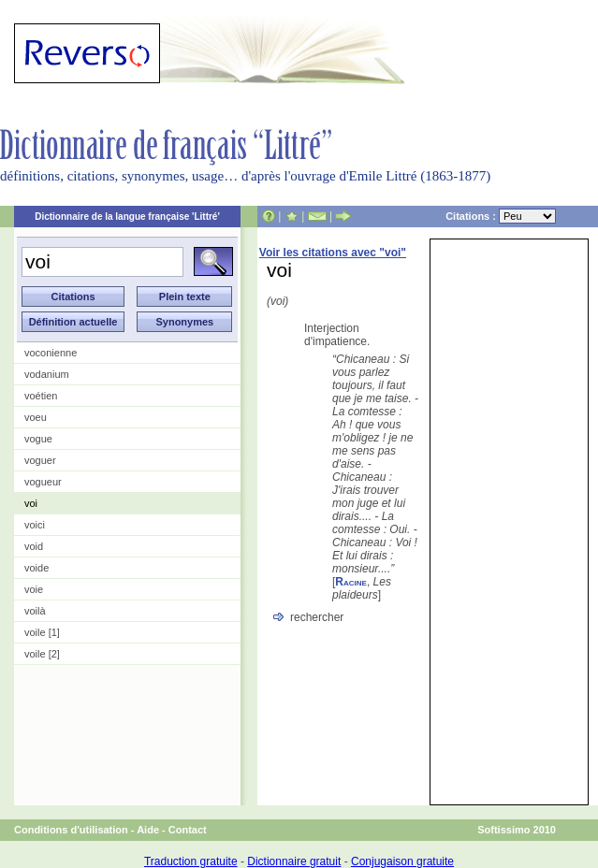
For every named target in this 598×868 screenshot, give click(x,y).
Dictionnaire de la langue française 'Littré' (127, 217)
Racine (351, 582)
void (34, 546)
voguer (40, 460)
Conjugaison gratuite (402, 861)
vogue (38, 439)
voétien (41, 396)
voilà (35, 611)
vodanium (47, 374)
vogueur (43, 482)
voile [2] (42, 654)
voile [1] (42, 632)
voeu (36, 417)
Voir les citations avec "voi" (333, 253)
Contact (188, 830)
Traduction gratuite (191, 861)
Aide (148, 830)
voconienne (51, 353)
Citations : (501, 216)
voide (36, 568)
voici (35, 525)
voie (34, 589)
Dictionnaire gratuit (294, 861)
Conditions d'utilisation (71, 830)
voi (31, 503)
